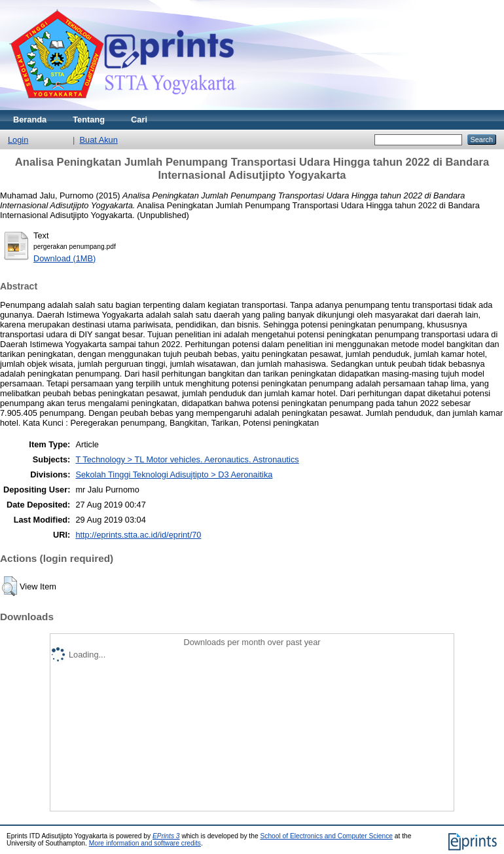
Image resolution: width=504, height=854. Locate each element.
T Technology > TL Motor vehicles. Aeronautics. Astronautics (187, 459)
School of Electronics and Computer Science (326, 836)
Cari (139, 120)
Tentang (89, 120)
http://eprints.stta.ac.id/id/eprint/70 (138, 535)
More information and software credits (145, 843)
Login (18, 140)
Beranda (30, 120)
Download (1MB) (64, 258)
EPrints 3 (166, 836)
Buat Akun (99, 140)
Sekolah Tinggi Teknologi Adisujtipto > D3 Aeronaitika (174, 474)
